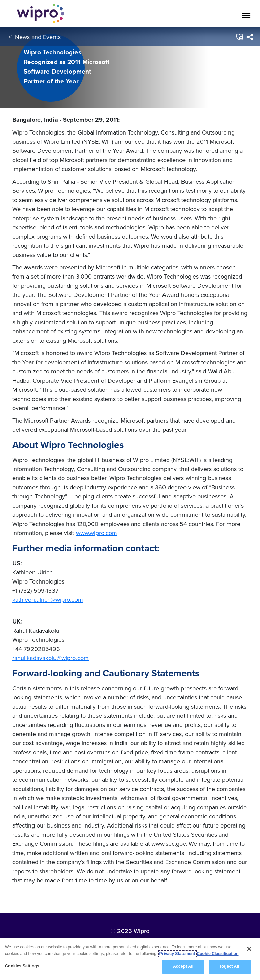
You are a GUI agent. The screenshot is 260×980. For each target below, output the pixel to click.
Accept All (183, 966)
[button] (239, 37)
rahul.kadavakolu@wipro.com (50, 658)
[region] (130, 959)
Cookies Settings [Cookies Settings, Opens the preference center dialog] (22, 966)
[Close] (249, 949)
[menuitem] (250, 37)
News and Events (38, 37)
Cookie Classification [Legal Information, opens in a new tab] (218, 954)
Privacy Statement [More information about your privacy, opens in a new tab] (177, 954)
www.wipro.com (96, 533)
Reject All (230, 966)
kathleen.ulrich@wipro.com (48, 600)
